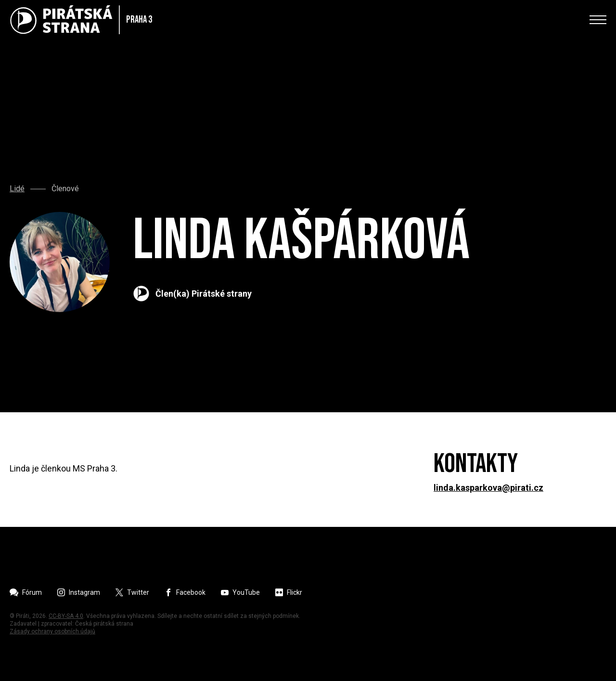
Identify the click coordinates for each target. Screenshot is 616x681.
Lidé (17, 189)
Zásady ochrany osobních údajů (52, 631)
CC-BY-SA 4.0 (66, 616)
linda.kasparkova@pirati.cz (488, 488)
